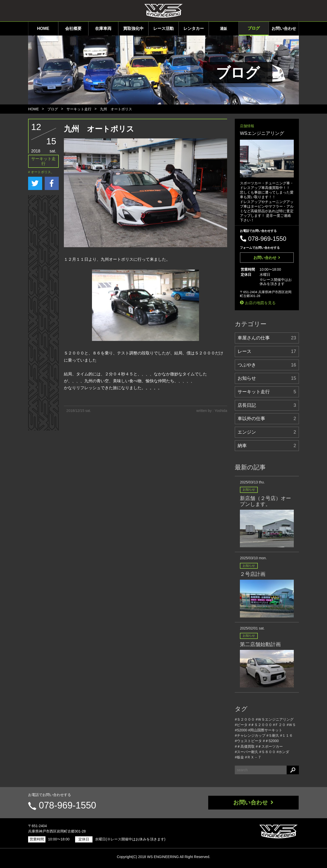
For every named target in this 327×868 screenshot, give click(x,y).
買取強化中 (133, 28)
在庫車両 (103, 28)
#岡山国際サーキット (265, 730)
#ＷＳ (291, 725)
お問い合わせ (284, 28)
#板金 (239, 757)
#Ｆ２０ (279, 725)
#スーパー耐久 (247, 752)
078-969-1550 (67, 805)
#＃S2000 (271, 741)
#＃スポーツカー (269, 746)
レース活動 (163, 28)
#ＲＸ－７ (253, 757)
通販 (224, 29)
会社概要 (73, 28)
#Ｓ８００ (267, 752)
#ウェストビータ (248, 741)
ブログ (254, 28)
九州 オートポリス (116, 109)
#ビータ (241, 725)
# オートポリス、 (41, 172)
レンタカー (194, 28)
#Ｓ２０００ (245, 719)
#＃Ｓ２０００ (260, 725)
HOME (43, 28)
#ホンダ (283, 752)
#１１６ (287, 735)
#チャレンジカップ (250, 735)
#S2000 (241, 730)
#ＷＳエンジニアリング (275, 719)
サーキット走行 (79, 109)
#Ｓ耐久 (273, 735)
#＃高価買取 (245, 746)
